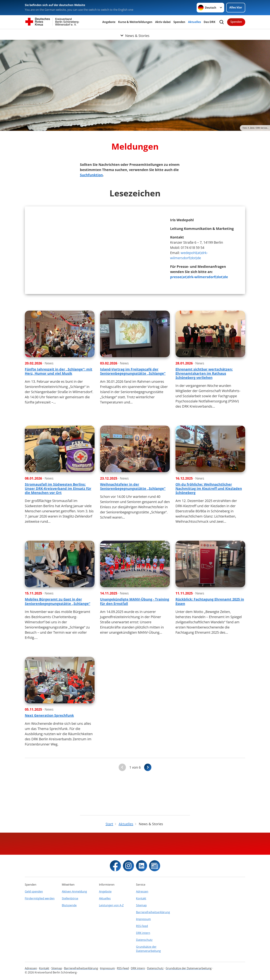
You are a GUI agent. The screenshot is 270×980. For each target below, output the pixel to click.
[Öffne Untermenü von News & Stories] (135, 33)
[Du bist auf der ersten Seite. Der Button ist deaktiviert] (122, 800)
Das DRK (210, 22)
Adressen (142, 891)
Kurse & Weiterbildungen (135, 22)
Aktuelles (194, 22)
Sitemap (141, 905)
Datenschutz (144, 940)
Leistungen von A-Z (111, 905)
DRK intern (143, 933)
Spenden (179, 22)
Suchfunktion (91, 175)
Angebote (109, 22)
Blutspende (69, 905)
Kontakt (141, 898)
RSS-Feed (142, 926)
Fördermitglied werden (40, 898)
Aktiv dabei (163, 22)
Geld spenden (34, 891)
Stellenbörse (70, 898)
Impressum (143, 919)
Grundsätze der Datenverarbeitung (148, 949)
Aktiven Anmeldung (74, 891)
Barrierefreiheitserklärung (153, 912)
